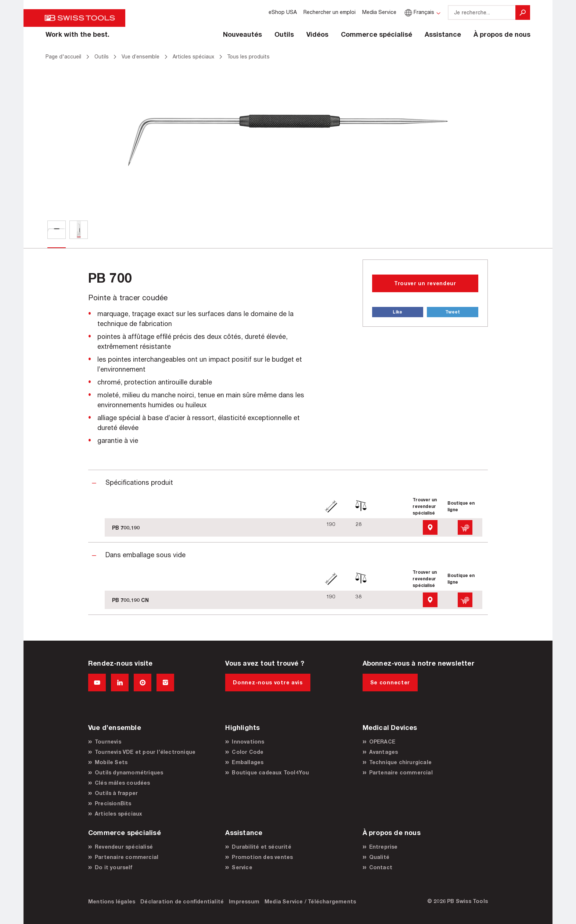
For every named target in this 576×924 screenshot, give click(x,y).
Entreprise (384, 847)
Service (242, 867)
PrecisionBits (113, 803)
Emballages (248, 762)
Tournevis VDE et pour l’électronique (145, 752)
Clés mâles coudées (123, 783)
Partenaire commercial (401, 772)
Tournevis (108, 742)
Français (419, 12)
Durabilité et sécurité (261, 847)
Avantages (384, 752)
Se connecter (390, 682)
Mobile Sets (111, 762)
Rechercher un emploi (330, 12)
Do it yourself (114, 867)
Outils (284, 34)
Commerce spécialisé (377, 34)
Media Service (379, 12)
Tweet (453, 312)
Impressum (244, 901)
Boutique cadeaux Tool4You (270, 772)
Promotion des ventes (262, 857)
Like (397, 312)
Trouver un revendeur (425, 283)
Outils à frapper (116, 793)
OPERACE (382, 742)
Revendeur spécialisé (124, 847)
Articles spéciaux (118, 814)
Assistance (443, 34)
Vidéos (317, 34)
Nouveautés (242, 34)
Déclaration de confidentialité (182, 901)
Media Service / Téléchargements (310, 901)
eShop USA (283, 12)
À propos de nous (502, 34)
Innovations (248, 742)
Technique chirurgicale (400, 762)
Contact (381, 867)
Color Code (248, 752)
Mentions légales (112, 901)
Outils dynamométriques (129, 772)
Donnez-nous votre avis (268, 682)
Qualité (379, 857)
